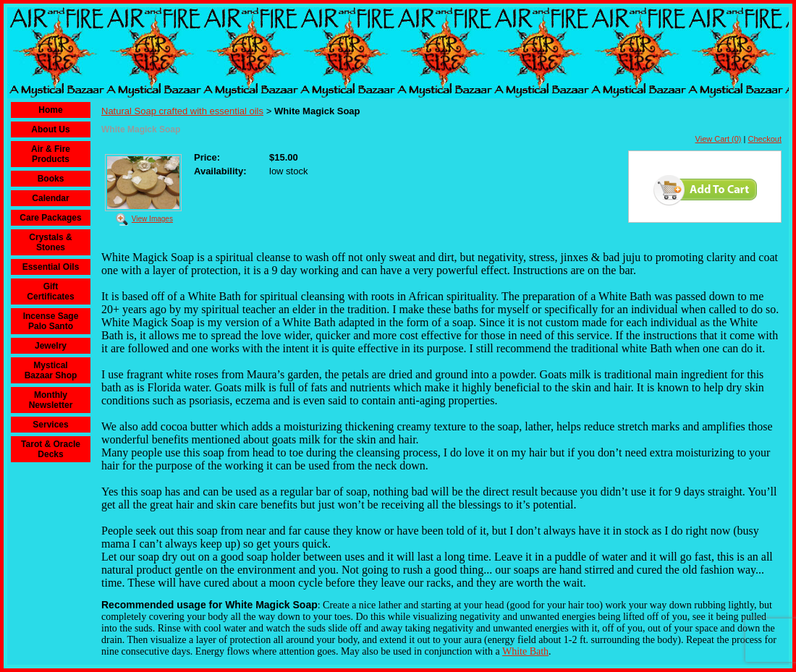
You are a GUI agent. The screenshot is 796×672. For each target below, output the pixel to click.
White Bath (525, 651)
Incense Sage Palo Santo (51, 321)
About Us (50, 129)
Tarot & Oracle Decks (51, 449)
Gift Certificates (50, 292)
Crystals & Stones (50, 242)
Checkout (765, 139)
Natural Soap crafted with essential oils (182, 111)
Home (50, 110)
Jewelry (51, 346)
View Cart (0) (719, 139)
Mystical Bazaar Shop (51, 370)
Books (51, 179)
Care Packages (50, 218)
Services (50, 425)
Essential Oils (51, 267)
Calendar (50, 198)
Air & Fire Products (51, 154)
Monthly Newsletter (51, 400)
